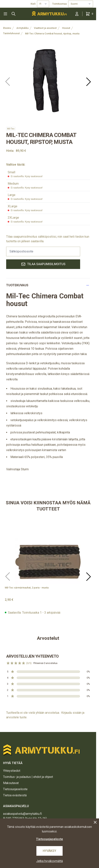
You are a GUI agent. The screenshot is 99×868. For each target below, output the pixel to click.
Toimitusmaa (59, 4)
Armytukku (22, 28)
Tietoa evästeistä (15, 795)
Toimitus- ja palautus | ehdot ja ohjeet (28, 777)
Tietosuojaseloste (15, 789)
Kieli (33, 4)
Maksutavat (11, 783)
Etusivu (7, 28)
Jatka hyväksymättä (49, 861)
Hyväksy (49, 851)
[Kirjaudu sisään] (77, 14)
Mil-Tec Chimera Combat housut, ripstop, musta (52, 34)
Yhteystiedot (12, 771)
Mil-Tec (11, 129)
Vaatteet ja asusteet (45, 28)
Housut (66, 28)
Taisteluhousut (11, 33)
